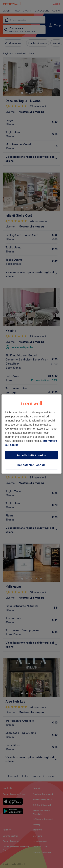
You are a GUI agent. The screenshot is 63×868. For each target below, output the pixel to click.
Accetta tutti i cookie (31, 455)
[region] (31, 434)
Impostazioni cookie (31, 465)
